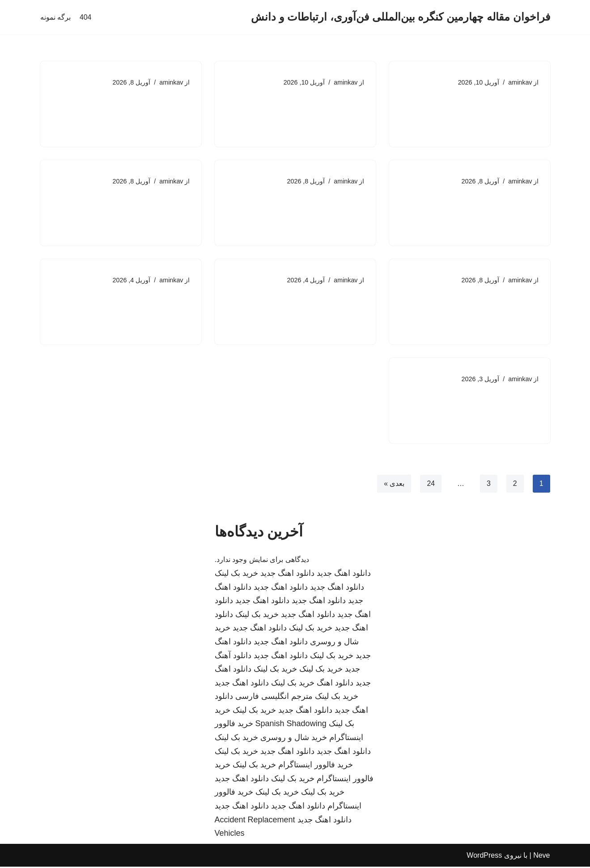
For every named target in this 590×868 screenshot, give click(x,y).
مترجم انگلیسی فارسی (274, 698)
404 (86, 17)
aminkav (520, 82)
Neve (541, 857)
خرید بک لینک (236, 574)
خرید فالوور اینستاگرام (316, 766)
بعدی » (394, 484)
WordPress (484, 857)
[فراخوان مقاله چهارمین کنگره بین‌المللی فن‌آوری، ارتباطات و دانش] (400, 17)
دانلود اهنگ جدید (344, 574)
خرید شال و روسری (294, 739)
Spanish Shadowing (291, 725)
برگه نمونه (55, 17)
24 (431, 484)
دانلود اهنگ (335, 684)
